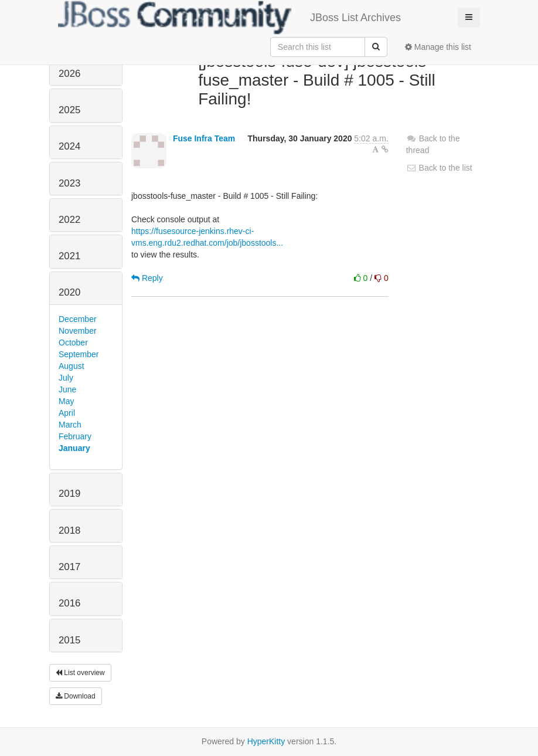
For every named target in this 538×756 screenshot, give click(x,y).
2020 (69, 292)
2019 (69, 494)
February (75, 436)
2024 (69, 146)
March (70, 425)
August (71, 366)
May (66, 401)
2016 (69, 603)
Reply (147, 278)
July (66, 378)
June (67, 389)
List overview (80, 673)
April (67, 413)
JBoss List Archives (229, 18)
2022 (69, 220)
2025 (69, 110)
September (79, 354)
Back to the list (439, 168)
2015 (69, 640)
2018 (69, 530)
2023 (69, 183)
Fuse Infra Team (204, 138)
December (78, 319)
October (73, 343)
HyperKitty (266, 741)
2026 (69, 74)
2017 (69, 567)
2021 (69, 256)
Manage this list (438, 47)
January (74, 448)
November (78, 331)
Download (76, 696)
